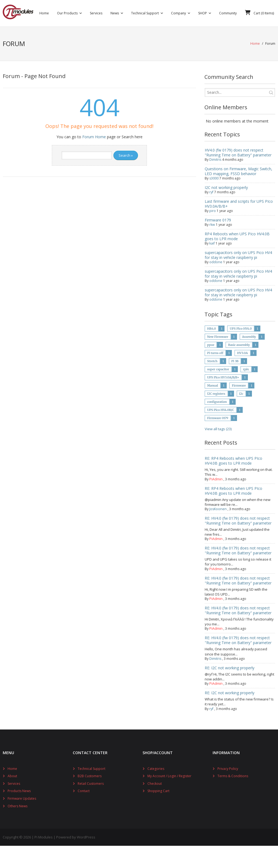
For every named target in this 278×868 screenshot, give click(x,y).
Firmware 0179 (218, 242)
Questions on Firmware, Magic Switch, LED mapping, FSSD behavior (238, 193)
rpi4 (246, 391)
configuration (217, 424)
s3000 (214, 200)
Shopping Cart (158, 813)
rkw (212, 247)
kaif (212, 265)
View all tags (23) (218, 451)
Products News (19, 813)
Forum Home (94, 159)
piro (213, 233)
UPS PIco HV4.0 (241, 351)
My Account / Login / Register (169, 798)
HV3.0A (242, 375)
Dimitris (215, 181)
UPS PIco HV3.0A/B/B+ (223, 399)
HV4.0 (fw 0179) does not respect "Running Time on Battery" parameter (238, 174)
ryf (211, 214)
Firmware (239, 407)
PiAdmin (216, 501)
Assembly (249, 359)
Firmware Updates (22, 820)
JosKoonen (218, 531)
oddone (216, 284)
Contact (84, 813)
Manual (213, 407)
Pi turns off (215, 375)
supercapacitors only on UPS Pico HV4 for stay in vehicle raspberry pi (238, 277)
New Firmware (218, 359)
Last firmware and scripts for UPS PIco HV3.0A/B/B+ (239, 226)
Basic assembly (239, 367)
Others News (18, 828)
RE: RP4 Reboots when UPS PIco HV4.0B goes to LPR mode (233, 483)
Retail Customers (91, 806)
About (12, 798)
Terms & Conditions (233, 798)
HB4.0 (211, 351)
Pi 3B (235, 383)
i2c (241, 416)
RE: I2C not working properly (230, 690)
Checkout (155, 806)
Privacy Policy (228, 791)
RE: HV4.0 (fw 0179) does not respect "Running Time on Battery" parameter (238, 543)
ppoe (211, 367)
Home (255, 66)
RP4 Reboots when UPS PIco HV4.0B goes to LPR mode (237, 258)
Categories (156, 791)
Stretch (212, 383)
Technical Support (91, 791)
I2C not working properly (226, 209)
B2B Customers (90, 798)
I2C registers (216, 416)
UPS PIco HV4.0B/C (221, 432)
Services (14, 806)
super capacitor (218, 391)
